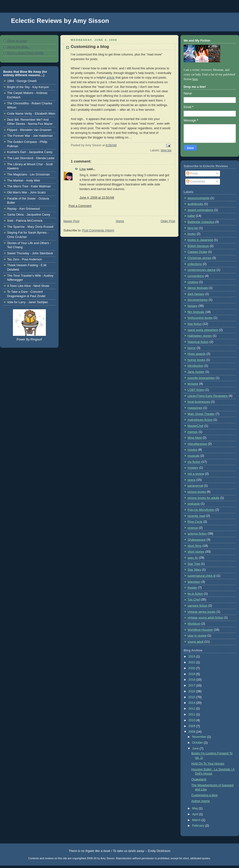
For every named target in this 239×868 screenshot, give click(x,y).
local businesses (199, 402)
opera (191, 480)
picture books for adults (203, 498)
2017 (192, 685)
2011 (192, 714)
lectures (193, 384)
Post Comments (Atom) (98, 230)
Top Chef (194, 600)
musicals (194, 456)
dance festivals (198, 288)
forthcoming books (200, 318)
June (196, 749)
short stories (196, 552)
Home (120, 221)
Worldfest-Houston (200, 630)
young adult (195, 642)
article (111, 78)
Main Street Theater (201, 414)
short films (194, 546)
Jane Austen (196, 372)
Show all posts (17, 41)
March (197, 820)
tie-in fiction (195, 594)
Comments (196, 182)
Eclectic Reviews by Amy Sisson (60, 21)
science (193, 528)
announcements (199, 198)
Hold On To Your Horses (208, 764)
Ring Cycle (195, 522)
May (195, 808)
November (200, 737)
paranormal (195, 486)
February (199, 826)
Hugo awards (197, 354)
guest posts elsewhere (203, 330)
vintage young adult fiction (205, 618)
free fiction (195, 324)
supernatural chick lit (202, 576)
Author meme (201, 801)
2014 (192, 703)
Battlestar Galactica (201, 222)
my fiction (194, 462)
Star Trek (194, 564)
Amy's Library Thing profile (25, 53)
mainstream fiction (200, 420)
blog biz (166, 150)
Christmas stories (199, 258)
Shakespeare (197, 540)
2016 (192, 691)
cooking (193, 282)
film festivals (196, 312)
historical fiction (198, 342)
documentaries (198, 300)
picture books (197, 492)
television (194, 582)
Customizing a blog (90, 47)
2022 (192, 662)
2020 (192, 668)
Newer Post (71, 221)
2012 (192, 709)
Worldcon (194, 624)
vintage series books (202, 612)
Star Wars (194, 570)
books (192, 234)
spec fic (193, 558)
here (195, 79)
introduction (195, 366)
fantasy (193, 306)
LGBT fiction (196, 390)
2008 (192, 732)
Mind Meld (195, 438)
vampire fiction (197, 606)
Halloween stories (200, 336)
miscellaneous (197, 444)
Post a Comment (80, 206)
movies (192, 450)
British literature (198, 246)
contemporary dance (202, 270)
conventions (196, 276)
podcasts (194, 504)
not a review (196, 474)
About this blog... (19, 47)
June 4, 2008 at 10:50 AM (97, 198)
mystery (193, 468)
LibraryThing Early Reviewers (208, 396)
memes (193, 432)
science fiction (197, 534)
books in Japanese (200, 240)
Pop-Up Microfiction (201, 510)
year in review (197, 636)
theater (192, 588)
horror (192, 348)
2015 (192, 697)
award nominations (200, 210)
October (198, 743)
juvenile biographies (201, 378)
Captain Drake (197, 252)
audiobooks (195, 204)
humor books (196, 360)
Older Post (168, 221)
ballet (191, 216)
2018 (192, 680)
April (196, 814)
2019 (192, 674)
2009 (192, 726)
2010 (192, 720)
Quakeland (199, 779)
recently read (196, 516)
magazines (195, 408)
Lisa (83, 169)
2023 (192, 657)
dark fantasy (196, 294)
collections (195, 264)
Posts (192, 174)
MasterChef (195, 426)
